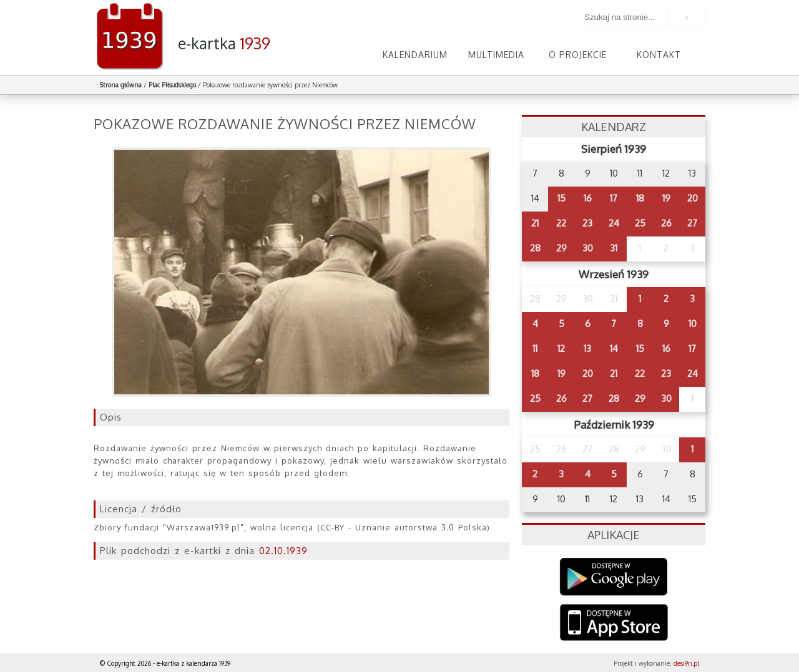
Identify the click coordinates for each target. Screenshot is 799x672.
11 (535, 348)
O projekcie (578, 55)
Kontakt (659, 55)
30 (588, 248)
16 (588, 198)
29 (561, 248)
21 (535, 223)
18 (640, 198)
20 (693, 198)
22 (561, 223)
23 (587, 223)
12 (561, 348)
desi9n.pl (686, 663)
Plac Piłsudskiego (172, 85)
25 (640, 223)
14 (614, 348)
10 (693, 324)
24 (614, 223)
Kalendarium (415, 55)
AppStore (614, 624)
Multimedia (496, 55)
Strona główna (121, 85)
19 (666, 198)
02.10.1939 (283, 551)
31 (614, 248)
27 (692, 223)
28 (535, 248)
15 (561, 198)
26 (666, 223)
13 (587, 348)
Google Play (614, 577)
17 (614, 198)
